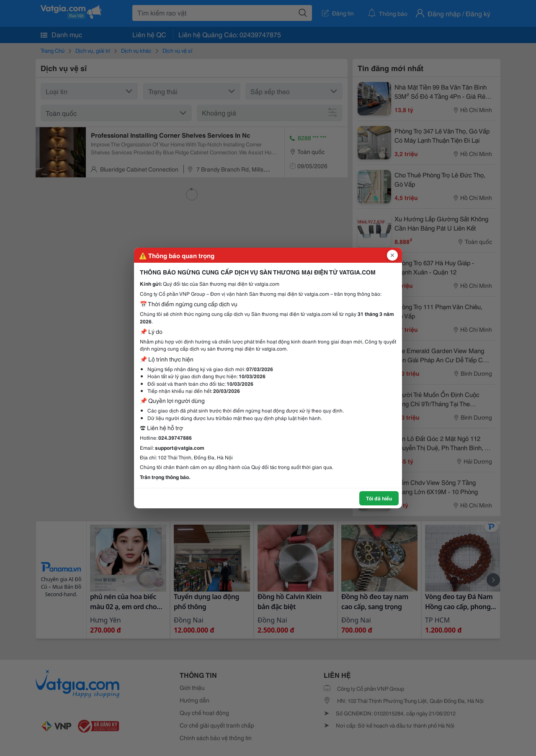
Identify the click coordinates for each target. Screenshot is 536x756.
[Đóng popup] (392, 255)
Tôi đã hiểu (379, 498)
